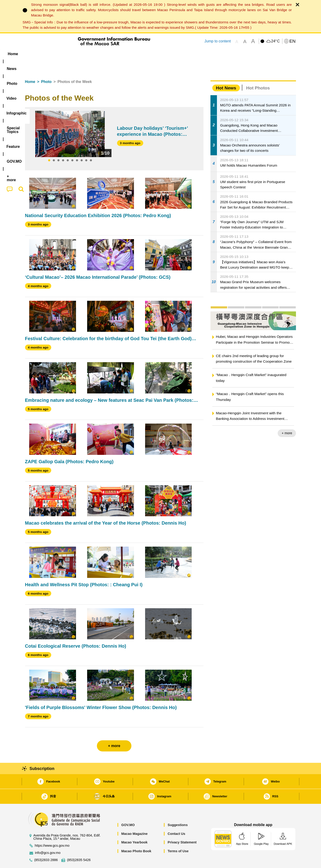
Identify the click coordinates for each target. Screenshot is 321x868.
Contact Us (176, 820)
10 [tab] (91, 146)
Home (30, 68)
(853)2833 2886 (46, 846)
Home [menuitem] (34, 54)
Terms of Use (178, 837)
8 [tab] (82, 146)
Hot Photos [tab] (258, 74)
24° (275, 41)
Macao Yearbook (134, 828)
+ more (287, 419)
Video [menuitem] (94, 54)
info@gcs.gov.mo (48, 839)
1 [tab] (49, 146)
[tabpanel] (70, 120)
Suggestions (178, 811)
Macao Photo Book (136, 837)
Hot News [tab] (226, 74)
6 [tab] (72, 146)
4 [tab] (63, 146)
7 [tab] (77, 146)
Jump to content (218, 41)
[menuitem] (54, 54)
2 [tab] (54, 146)
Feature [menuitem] (178, 54)
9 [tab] (86, 146)
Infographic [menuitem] (118, 54)
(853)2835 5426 (79, 846)
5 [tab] (68, 146)
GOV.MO (128, 811)
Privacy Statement (182, 828)
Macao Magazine (134, 820)
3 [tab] (58, 146)
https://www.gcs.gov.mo (52, 832)
